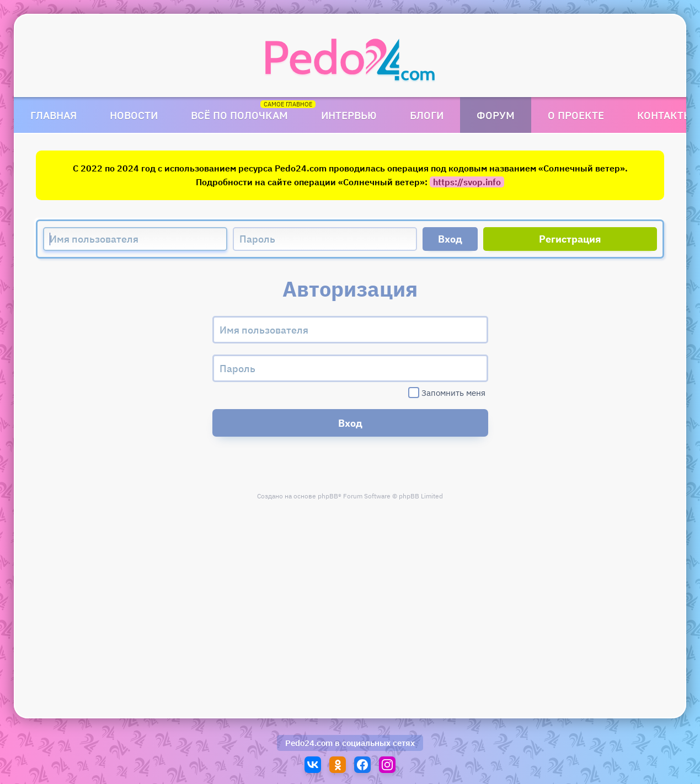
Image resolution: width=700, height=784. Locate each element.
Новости (134, 115)
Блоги (427, 115)
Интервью (349, 115)
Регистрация (570, 239)
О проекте (576, 115)
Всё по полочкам (239, 115)
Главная (54, 115)
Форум (496, 115)
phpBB (328, 496)
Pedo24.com (309, 743)
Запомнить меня (447, 393)
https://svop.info (467, 182)
